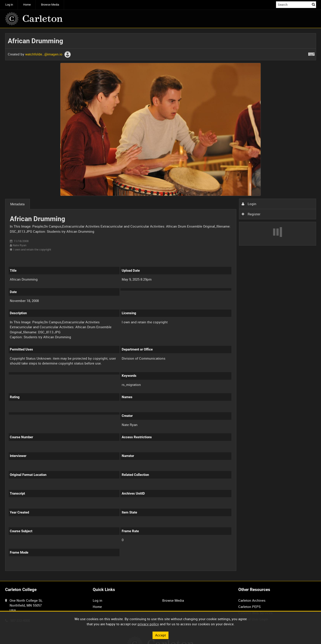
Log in (9, 5)
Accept (160, 635)
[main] (161, 305)
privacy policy (148, 624)
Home (27, 5)
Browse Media (50, 5)
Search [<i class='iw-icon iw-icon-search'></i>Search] (313, 4)
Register (251, 214)
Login (249, 204)
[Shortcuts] (311, 53)
